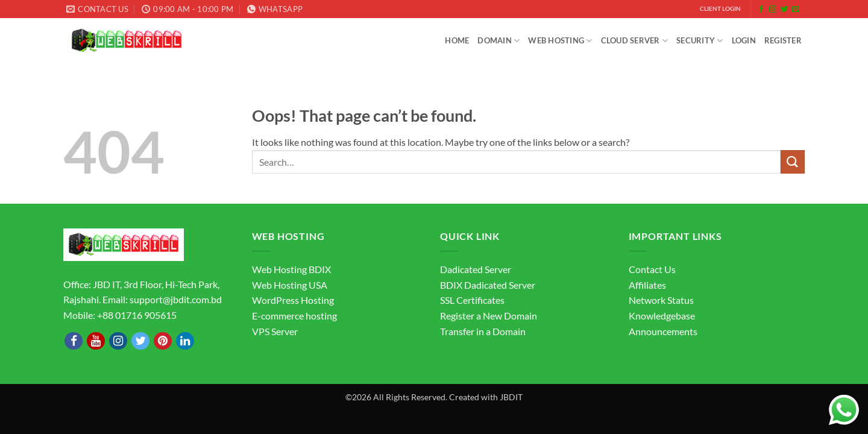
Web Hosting (560, 41)
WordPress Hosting (293, 300)
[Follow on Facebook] (761, 10)
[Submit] (793, 162)
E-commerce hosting (294, 316)
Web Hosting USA (290, 285)
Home (457, 40)
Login (744, 40)
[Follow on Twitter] (784, 10)
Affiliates (647, 285)
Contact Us (652, 269)
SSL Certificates (472, 300)
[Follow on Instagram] (773, 10)
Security (700, 41)
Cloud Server (635, 41)
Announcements (663, 331)
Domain (498, 41)
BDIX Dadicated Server (488, 285)
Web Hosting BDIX (291, 269)
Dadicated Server (476, 269)
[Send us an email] (796, 10)
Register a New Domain (489, 316)
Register (783, 40)
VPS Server (275, 331)
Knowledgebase (662, 316)
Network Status (661, 300)
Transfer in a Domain (483, 331)
